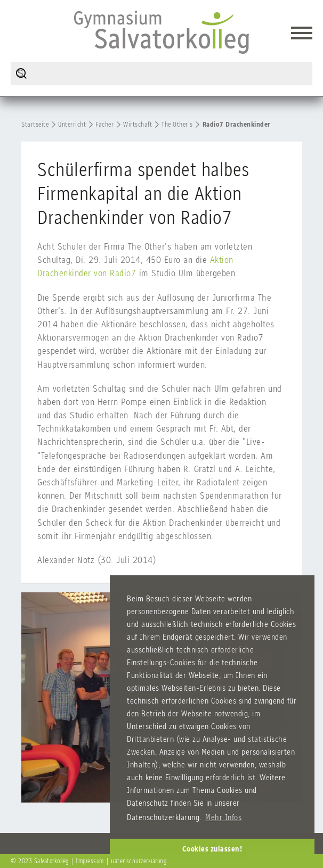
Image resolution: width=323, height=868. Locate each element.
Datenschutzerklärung (139, 861)
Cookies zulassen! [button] (212, 849)
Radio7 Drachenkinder (237, 124)
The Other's (177, 124)
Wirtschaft (138, 124)
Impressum (90, 861)
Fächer (104, 124)
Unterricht (72, 124)
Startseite (35, 124)
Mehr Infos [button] (223, 817)
